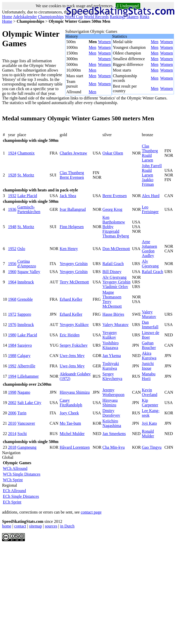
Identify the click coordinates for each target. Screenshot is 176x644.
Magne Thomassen (112, 295)
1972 (12, 314)
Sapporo (24, 314)
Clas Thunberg (150, 148)
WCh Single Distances (22, 474)
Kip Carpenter (150, 403)
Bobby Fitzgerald (111, 229)
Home (7, 17)
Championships (51, 17)
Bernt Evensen (72, 177)
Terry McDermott (74, 282)
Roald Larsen (148, 158)
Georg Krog (112, 209)
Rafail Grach (113, 264)
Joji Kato (149, 423)
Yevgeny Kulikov (74, 325)
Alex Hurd (151, 196)
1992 (12, 366)
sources (51, 526)
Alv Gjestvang (150, 264)
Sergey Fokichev (74, 345)
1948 (12, 227)
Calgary (24, 356)
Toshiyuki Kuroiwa (111, 366)
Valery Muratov (149, 314)
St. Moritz (26, 175)
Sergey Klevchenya (112, 376)
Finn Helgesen (72, 227)
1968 (12, 299)
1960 (12, 272)
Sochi (22, 434)
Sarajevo (25, 345)
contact (20, 526)
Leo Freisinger (150, 209)
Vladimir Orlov (115, 287)
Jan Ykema (112, 356)
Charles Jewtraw (73, 153)
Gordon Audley (148, 253)
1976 (12, 325)
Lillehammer (28, 376)
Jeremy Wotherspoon (113, 392)
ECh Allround (14, 491)
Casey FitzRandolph (71, 403)
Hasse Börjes (113, 314)
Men (93, 47)
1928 (12, 175)
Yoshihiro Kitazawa (111, 345)
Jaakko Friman (148, 182)
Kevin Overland (150, 392)
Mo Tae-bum (70, 423)
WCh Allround (15, 468)
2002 (12, 403)
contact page (91, 512)
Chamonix (26, 153)
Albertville (26, 366)
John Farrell (152, 166)
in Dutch (67, 526)
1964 (12, 282)
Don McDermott (116, 249)
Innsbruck (26, 282)
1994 (12, 376)
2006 (12, 413)
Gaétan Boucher (149, 345)
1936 (12, 209)
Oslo (21, 249)
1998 (12, 392)
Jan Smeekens (114, 434)
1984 (12, 345)
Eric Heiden (69, 335)
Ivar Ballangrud (73, 209)
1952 (12, 249)
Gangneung (27, 447)
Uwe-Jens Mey (72, 356)
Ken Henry (69, 249)
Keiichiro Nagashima (112, 423)
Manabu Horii (149, 376)
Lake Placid (27, 196)
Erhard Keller (71, 299)
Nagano (24, 392)
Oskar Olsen (113, 153)
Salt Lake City (29, 403)
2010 (12, 423)
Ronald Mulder (148, 434)
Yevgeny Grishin (74, 264)
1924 (12, 153)
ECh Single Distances (21, 496)
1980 (12, 335)
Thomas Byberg (116, 236)
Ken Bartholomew (114, 220)
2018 (12, 447)
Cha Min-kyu (114, 447)
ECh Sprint (12, 502)
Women (104, 42)
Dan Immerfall (150, 325)
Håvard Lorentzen (75, 447)
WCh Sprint (13, 480)
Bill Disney (112, 272)
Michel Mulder (72, 434)
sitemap (35, 526)
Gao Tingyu (152, 447)
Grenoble (25, 299)
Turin (22, 413)
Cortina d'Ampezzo (27, 264)
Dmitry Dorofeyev (111, 413)
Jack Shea (68, 196)
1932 (12, 196)
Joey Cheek (69, 413)
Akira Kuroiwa (149, 356)
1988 (12, 356)
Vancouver (26, 423)
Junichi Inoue (148, 366)
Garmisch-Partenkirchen (29, 209)
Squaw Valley (29, 272)
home (7, 526)
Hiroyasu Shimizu (75, 392)
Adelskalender (25, 17)
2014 (12, 434)
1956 (12, 264)
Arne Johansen (149, 244)
